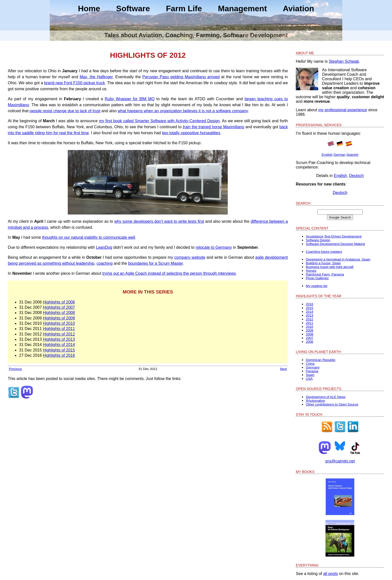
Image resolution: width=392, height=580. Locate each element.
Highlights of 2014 (59, 345)
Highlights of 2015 (59, 350)
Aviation (298, 8)
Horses (311, 271)
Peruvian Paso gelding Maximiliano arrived (181, 77)
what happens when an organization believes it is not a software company (183, 111)
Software (133, 8)
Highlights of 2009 (59, 318)
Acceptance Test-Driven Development (334, 236)
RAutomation (315, 401)
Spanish (352, 155)
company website (190, 257)
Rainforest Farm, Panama (325, 274)
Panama (312, 371)
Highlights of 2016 (59, 355)
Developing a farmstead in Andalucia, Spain (338, 259)
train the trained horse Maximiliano (213, 127)
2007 (309, 338)
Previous (15, 369)
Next (283, 369)
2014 (309, 312)
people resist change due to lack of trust (65, 111)
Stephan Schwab (344, 61)
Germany (313, 367)
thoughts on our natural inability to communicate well (88, 237)
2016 (309, 304)
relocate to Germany (214, 247)
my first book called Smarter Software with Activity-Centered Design (159, 121)
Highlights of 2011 (59, 329)
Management (242, 8)
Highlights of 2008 (59, 313)
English (327, 155)
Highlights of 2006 (59, 302)
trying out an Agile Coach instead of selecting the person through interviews (169, 273)
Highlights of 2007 (59, 307)
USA (309, 379)
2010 (309, 327)
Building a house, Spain (323, 263)
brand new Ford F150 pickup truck (74, 83)
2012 (309, 319)
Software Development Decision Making (335, 244)
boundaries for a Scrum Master (156, 263)
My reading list (316, 286)
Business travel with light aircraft (329, 267)
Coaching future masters (324, 252)
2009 (309, 330)
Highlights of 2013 (59, 339)
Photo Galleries (317, 278)
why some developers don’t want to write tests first (159, 221)
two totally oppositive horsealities (191, 133)
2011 (309, 323)
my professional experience (343, 110)
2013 (309, 315)
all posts (331, 574)
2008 (309, 334)
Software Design (318, 240)
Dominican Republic (321, 360)
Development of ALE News (326, 397)
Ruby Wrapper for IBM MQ (130, 99)
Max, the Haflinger (96, 77)
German (339, 155)
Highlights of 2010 (59, 323)
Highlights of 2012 (59, 334)
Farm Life (184, 8)
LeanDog (104, 247)
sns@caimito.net (340, 461)
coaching (104, 263)
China (310, 364)
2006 (309, 342)
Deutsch (356, 176)
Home (89, 8)
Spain (310, 375)
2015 (309, 308)
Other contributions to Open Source (332, 404)
